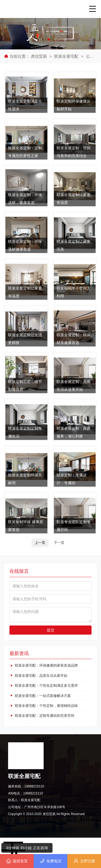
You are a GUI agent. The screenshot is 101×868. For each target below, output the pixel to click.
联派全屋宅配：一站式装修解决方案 (45, 695)
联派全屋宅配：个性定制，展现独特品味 (49, 705)
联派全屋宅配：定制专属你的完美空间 (47, 715)
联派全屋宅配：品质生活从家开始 (43, 675)
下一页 (59, 543)
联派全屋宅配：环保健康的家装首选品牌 (49, 665)
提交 (51, 630)
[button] (48, 39)
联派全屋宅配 (66, 56)
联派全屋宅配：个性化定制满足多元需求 (49, 685)
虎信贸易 (39, 56)
